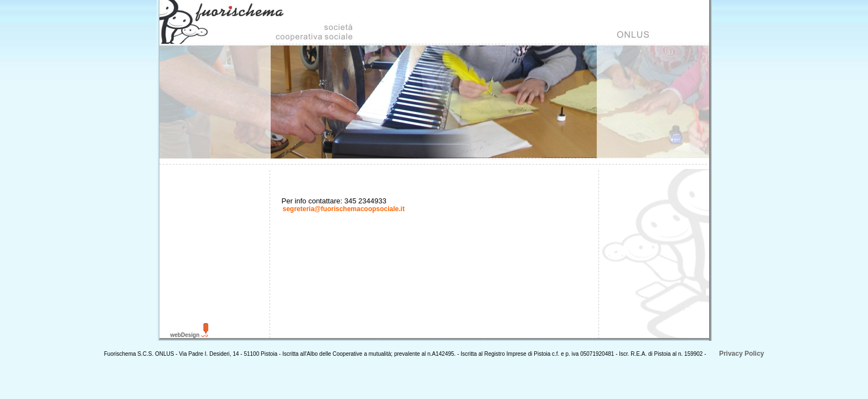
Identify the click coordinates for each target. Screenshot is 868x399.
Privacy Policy (741, 354)
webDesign (185, 335)
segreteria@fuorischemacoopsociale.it (344, 209)
